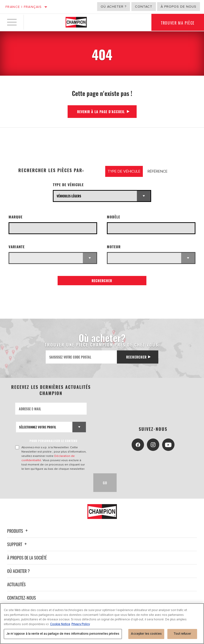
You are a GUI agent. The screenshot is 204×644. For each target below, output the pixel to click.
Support (18, 544)
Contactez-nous (22, 598)
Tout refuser (182, 634)
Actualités (16, 584)
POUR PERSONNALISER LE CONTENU (53, 441)
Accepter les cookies (146, 634)
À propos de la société (27, 558)
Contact (144, 7)
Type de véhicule (68, 185)
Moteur (114, 247)
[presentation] (51, 483)
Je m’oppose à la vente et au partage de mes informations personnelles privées (63, 634)
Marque (16, 217)
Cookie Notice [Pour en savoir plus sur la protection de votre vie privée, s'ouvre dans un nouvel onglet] (60, 624)
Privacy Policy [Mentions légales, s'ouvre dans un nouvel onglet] (81, 624)
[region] (102, 624)
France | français (24, 7)
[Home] (76, 22)
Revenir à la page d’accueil (101, 112)
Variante (17, 247)
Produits (18, 531)
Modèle (114, 217)
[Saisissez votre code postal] (81, 357)
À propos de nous (179, 7)
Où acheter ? (114, 7)
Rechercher (102, 281)
